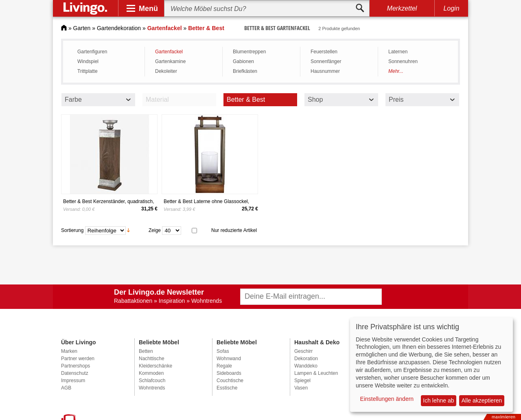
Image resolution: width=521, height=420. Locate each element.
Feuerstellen (324, 52)
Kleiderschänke (155, 366)
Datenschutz (75, 373)
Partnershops (76, 366)
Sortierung (72, 230)
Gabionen (243, 61)
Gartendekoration (119, 28)
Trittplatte (88, 71)
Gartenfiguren (92, 52)
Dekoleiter (166, 71)
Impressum (73, 381)
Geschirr (303, 351)
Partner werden (78, 359)
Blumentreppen (249, 52)
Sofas (223, 351)
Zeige (155, 230)
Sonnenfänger (326, 61)
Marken (69, 351)
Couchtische (230, 381)
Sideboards (229, 373)
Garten (82, 28)
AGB (66, 388)
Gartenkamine (170, 61)
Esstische (227, 388)
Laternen (398, 52)
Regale (224, 366)
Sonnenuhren (403, 61)
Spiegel (302, 381)
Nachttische (152, 359)
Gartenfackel (169, 52)
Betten (146, 351)
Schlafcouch (152, 381)
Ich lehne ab (438, 400)
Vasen (301, 388)
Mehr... (396, 71)
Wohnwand (229, 359)
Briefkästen (245, 71)
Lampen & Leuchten (316, 373)
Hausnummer (325, 71)
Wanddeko (306, 366)
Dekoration (306, 359)
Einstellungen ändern (387, 399)
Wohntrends (152, 388)
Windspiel (88, 61)
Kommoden (151, 373)
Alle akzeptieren (482, 400)
